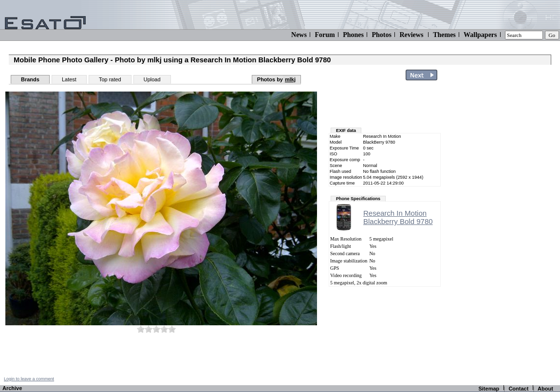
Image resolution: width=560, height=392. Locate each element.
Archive (12, 388)
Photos (381, 35)
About (545, 389)
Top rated (110, 79)
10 (172, 329)
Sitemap (489, 389)
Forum (325, 35)
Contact (518, 389)
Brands (30, 79)
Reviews (411, 35)
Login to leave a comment (29, 379)
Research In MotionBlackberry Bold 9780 (398, 217)
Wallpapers (480, 35)
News (299, 35)
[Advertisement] (503, 230)
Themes (444, 35)
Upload (152, 79)
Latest (69, 79)
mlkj (290, 79)
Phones (353, 35)
